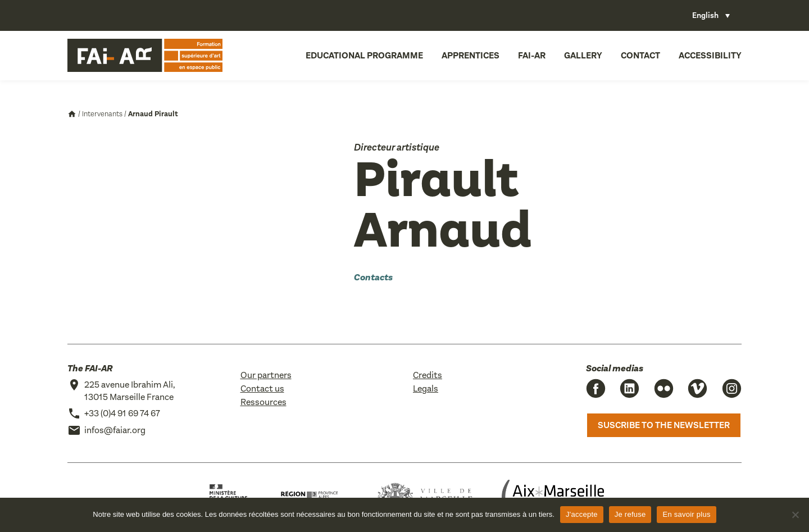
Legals (426, 388)
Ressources (263, 402)
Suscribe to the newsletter (664, 425)
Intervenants (102, 114)
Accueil (72, 114)
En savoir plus (686, 514)
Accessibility (710, 55)
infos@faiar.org (115, 430)
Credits (428, 375)
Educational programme (364, 55)
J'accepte (582, 514)
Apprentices (471, 55)
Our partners (266, 375)
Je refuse (630, 514)
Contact (640, 55)
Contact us (262, 388)
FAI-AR (532, 55)
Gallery (583, 55)
